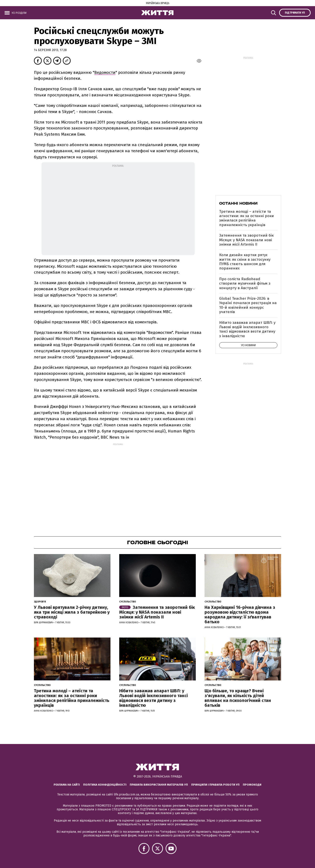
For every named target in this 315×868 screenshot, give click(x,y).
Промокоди (252, 785)
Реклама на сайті (67, 785)
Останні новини (238, 203)
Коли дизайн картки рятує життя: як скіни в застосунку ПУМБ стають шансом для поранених (245, 262)
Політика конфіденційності (105, 785)
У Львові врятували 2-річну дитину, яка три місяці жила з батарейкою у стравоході (72, 612)
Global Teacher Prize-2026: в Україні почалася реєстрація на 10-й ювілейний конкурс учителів (248, 305)
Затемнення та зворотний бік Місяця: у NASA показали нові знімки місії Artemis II (246, 240)
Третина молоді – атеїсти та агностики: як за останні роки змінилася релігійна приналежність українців (247, 218)
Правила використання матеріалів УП (159, 785)
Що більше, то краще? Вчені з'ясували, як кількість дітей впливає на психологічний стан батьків (238, 698)
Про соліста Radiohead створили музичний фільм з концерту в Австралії (245, 283)
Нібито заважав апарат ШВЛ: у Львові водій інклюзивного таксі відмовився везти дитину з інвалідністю (247, 329)
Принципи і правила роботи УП (215, 785)
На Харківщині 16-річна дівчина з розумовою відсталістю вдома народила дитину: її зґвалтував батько (240, 615)
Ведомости (105, 72)
